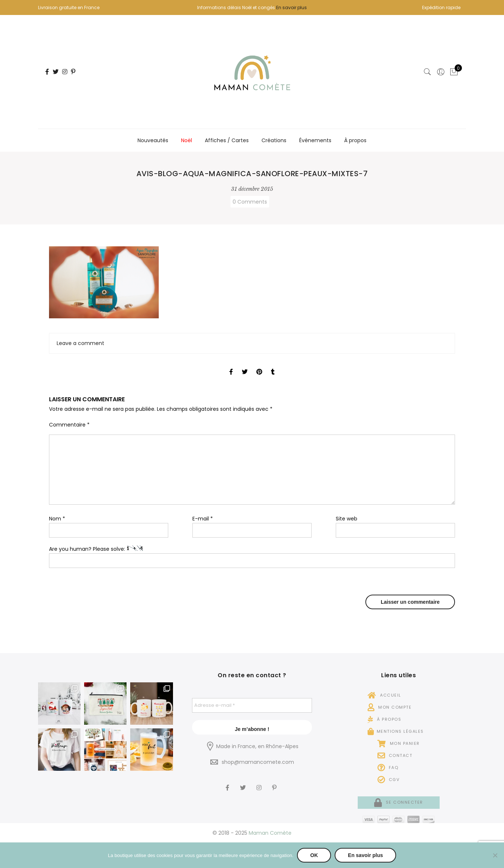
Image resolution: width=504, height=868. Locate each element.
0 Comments (250, 202)
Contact (395, 755)
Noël (187, 140)
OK (314, 855)
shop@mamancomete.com (258, 762)
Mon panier (399, 743)
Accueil (384, 695)
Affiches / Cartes (227, 140)
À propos (355, 140)
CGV (389, 780)
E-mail (203, 519)
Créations (274, 140)
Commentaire (69, 425)
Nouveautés (153, 140)
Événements (315, 140)
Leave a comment (80, 343)
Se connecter (399, 802)
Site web (347, 519)
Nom (57, 519)
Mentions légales (396, 731)
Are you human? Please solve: (252, 557)
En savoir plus (292, 7)
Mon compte (390, 707)
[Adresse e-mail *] (252, 705)
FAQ (388, 767)
